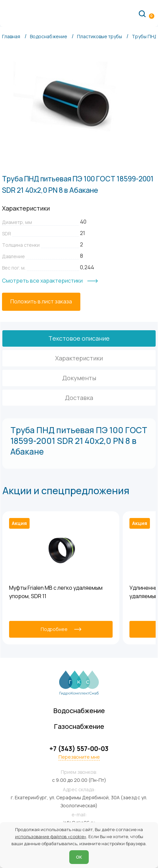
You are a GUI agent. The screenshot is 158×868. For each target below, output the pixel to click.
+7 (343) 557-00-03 (79, 749)
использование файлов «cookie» (51, 836)
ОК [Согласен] (79, 857)
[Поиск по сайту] (142, 13)
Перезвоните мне (79, 757)
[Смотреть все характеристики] (50, 281)
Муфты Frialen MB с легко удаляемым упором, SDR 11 (56, 592)
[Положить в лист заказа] (41, 302)
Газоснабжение (79, 726)
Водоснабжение (79, 711)
